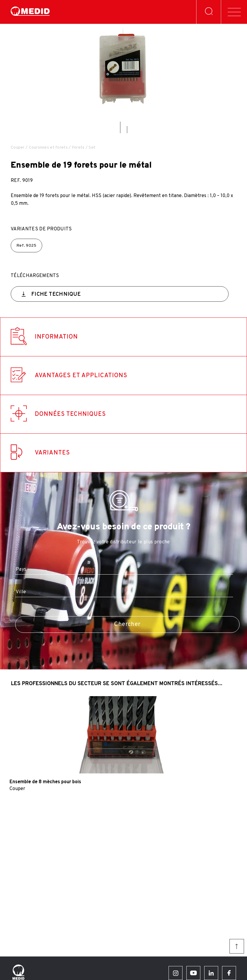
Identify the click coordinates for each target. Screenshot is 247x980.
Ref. (26, 246)
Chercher (127, 625)
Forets (78, 148)
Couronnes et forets (48, 148)
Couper (18, 148)
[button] (120, 127)
